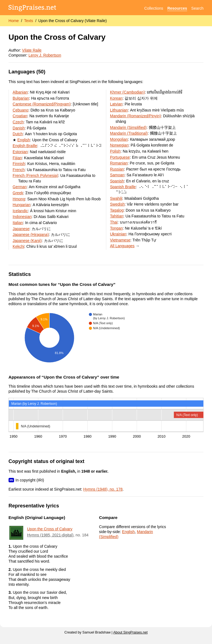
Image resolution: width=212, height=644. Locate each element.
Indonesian (22, 217)
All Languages (122, 246)
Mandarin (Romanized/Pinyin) (136, 116)
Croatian (20, 116)
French (19, 170)
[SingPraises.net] (32, 8)
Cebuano (21, 110)
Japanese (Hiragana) (31, 235)
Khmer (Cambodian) (128, 92)
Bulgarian (21, 98)
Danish (19, 128)
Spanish (117, 181)
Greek (18, 193)
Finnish (19, 164)
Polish (115, 151)
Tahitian (117, 216)
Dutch (18, 134)
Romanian (119, 163)
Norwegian (119, 145)
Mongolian (119, 139)
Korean (116, 98)
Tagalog (117, 210)
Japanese (21, 229)
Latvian (116, 104)
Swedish (117, 204)
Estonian (20, 152)
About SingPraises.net (130, 632)
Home (14, 21)
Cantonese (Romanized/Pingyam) (42, 104)
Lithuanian (119, 110)
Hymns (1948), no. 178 (103, 489)
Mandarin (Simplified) (128, 127)
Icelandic (20, 211)
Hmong (19, 199)
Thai (114, 222)
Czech (18, 122)
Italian (18, 223)
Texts (29, 21)
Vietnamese (120, 240)
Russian (117, 169)
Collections (154, 8)
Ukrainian (118, 234)
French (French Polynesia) (35, 175)
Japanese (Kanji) (27, 241)
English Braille (25, 146)
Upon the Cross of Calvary (50, 529)
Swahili (116, 198)
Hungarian (22, 205)
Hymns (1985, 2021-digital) (50, 535)
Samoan (117, 175)
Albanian (20, 92)
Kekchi (18, 246)
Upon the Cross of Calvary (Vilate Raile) (73, 21)
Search (197, 8)
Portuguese (120, 157)
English (24, 140)
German (20, 187)
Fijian (17, 158)
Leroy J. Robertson (45, 55)
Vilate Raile (32, 50)
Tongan (116, 228)
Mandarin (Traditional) (129, 133)
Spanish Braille (123, 187)
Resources (177, 8)
